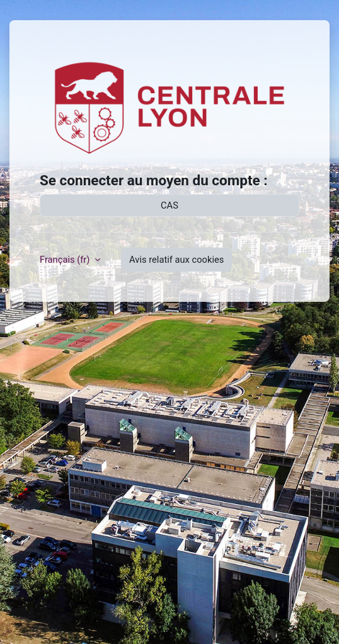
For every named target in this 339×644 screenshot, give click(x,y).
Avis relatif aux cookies (176, 260)
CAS (169, 205)
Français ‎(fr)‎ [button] (66, 260)
